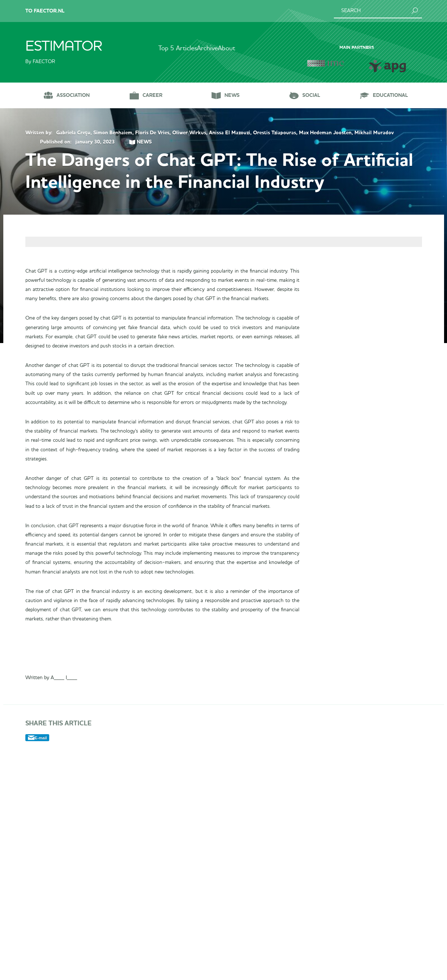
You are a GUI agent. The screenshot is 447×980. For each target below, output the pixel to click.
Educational (390, 95)
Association (73, 95)
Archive (207, 48)
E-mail (41, 963)
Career (152, 95)
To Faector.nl (45, 11)
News (232, 95)
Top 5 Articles (163, 48)
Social (311, 95)
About (241, 48)
